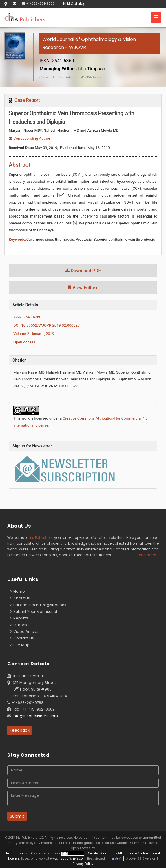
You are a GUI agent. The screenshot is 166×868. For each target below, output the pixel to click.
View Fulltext (83, 288)
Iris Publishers (41, 538)
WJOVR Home (92, 77)
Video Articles (25, 631)
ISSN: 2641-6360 (27, 317)
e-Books (20, 625)
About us (20, 598)
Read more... (148, 555)
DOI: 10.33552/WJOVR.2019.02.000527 (46, 325)
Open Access (24, 342)
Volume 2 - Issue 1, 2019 (34, 334)
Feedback (20, 730)
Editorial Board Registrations (38, 605)
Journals (65, 77)
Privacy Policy (83, 864)
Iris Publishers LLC (20, 853)
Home (44, 77)
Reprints (19, 618)
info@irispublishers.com (35, 716)
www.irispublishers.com (68, 859)
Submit (17, 816)
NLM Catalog (74, 4)
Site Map (20, 645)
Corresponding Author (29, 138)
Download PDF (83, 271)
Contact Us (22, 638)
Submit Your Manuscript (34, 611)
